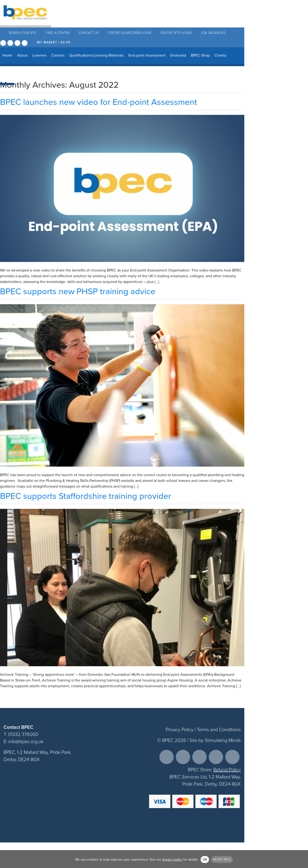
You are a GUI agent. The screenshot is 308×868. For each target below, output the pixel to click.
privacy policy (172, 860)
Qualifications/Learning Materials (96, 55)
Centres (58, 55)
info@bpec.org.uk (26, 741)
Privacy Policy (180, 730)
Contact (89, 33)
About (22, 55)
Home (7, 55)
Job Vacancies (213, 33)
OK (205, 860)
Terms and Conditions (219, 730)
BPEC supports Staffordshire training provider (86, 496)
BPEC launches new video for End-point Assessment (99, 102)
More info (222, 860)
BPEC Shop (200, 55)
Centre (58, 33)
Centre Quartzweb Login (130, 33)
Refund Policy (227, 770)
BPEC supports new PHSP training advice (79, 291)
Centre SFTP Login (176, 33)
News (7, 74)
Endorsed (178, 55)
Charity (220, 55)
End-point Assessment (147, 55)
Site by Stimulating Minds (215, 740)
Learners (39, 55)
